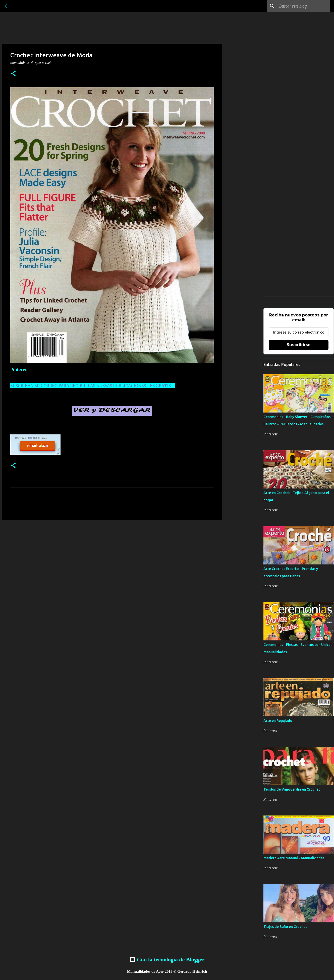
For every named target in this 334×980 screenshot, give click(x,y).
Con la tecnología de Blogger (167, 959)
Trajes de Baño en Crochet (285, 927)
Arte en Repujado (278, 721)
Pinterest (20, 370)
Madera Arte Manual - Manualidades (294, 858)
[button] (13, 74)
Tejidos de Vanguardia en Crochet (292, 789)
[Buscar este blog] (304, 6)
